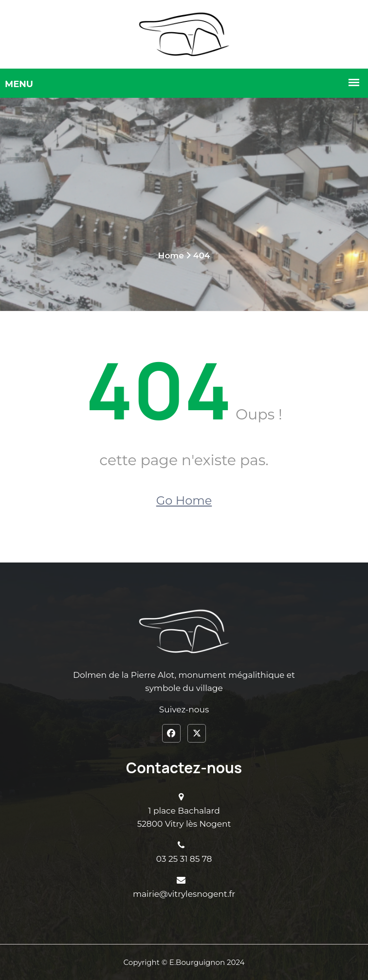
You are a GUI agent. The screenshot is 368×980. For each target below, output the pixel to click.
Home (171, 255)
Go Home (184, 500)
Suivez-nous (184, 709)
